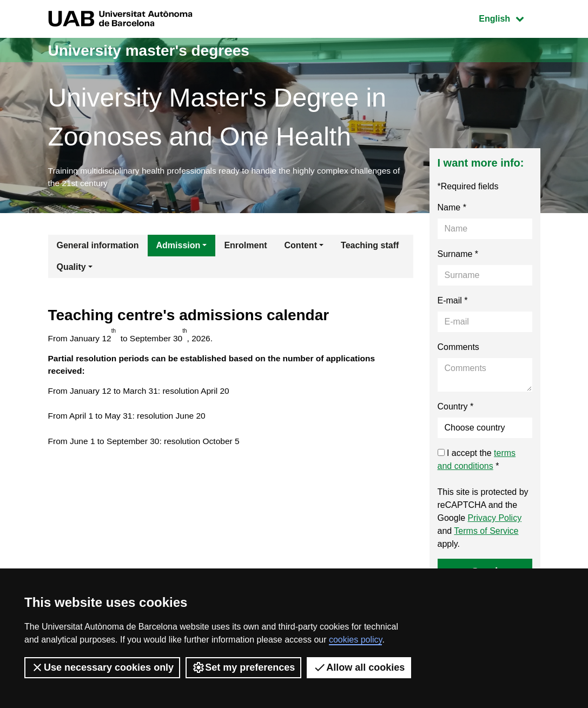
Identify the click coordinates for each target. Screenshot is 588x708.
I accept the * (477, 461)
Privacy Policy (495, 520)
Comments (458, 349)
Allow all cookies (359, 667)
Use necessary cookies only (102, 667)
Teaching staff (370, 247)
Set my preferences (243, 667)
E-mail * (453, 302)
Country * (456, 408)
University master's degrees (156, 50)
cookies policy (355, 640)
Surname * (458, 256)
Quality (71, 269)
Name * (452, 209)
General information (98, 247)
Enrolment (245, 247)
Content (301, 247)
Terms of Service (486, 532)
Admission (179, 247)
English (509, 18)
